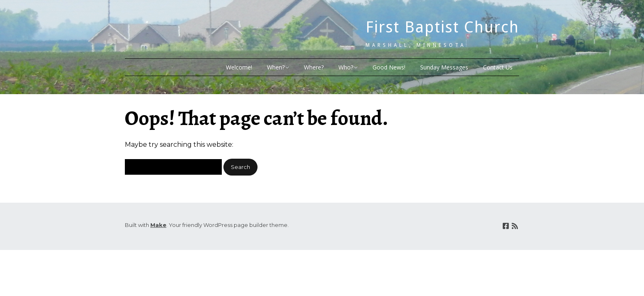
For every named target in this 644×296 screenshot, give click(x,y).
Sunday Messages (444, 67)
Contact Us (498, 67)
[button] (240, 167)
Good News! (389, 67)
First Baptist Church (442, 27)
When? (276, 67)
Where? (314, 67)
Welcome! (239, 67)
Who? (346, 67)
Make (158, 225)
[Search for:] (173, 167)
